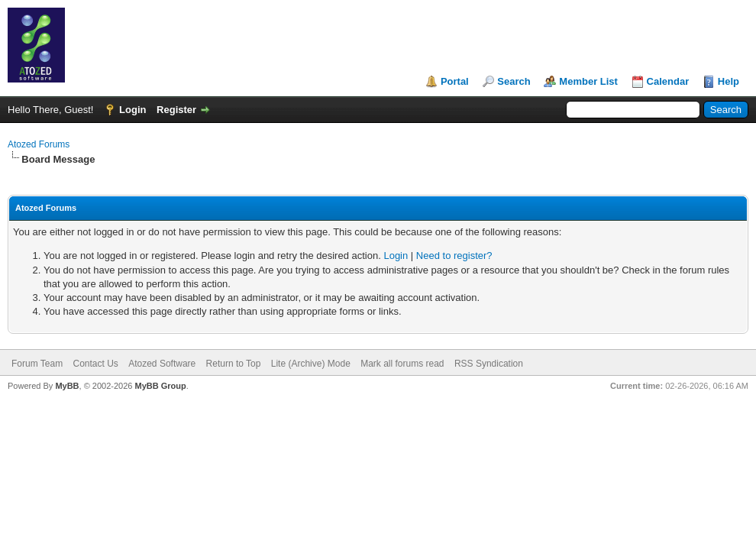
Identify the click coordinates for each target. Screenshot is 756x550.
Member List (588, 81)
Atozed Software (162, 364)
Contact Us (95, 364)
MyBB (67, 386)
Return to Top (234, 364)
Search (514, 81)
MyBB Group (160, 386)
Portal (455, 81)
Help (729, 81)
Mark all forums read (402, 364)
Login (132, 110)
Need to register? (454, 256)
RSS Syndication (489, 364)
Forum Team (37, 364)
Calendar (668, 81)
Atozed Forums (39, 144)
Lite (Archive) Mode (311, 364)
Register (176, 110)
